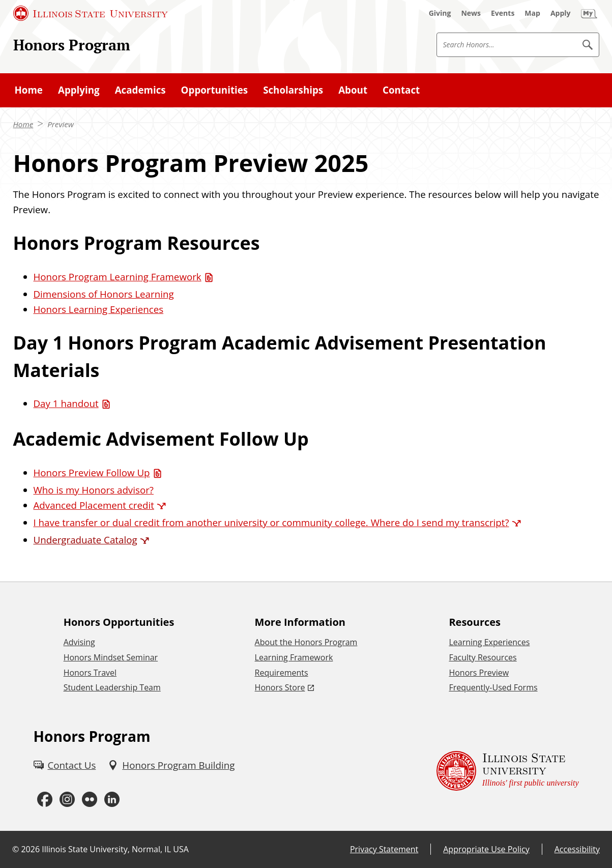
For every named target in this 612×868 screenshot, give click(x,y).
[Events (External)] (503, 13)
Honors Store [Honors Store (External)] (280, 687)
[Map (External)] (532, 13)
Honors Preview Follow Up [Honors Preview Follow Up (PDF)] (92, 472)
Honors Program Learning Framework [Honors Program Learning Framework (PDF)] (118, 277)
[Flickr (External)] (90, 800)
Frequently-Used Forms (493, 687)
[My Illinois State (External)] (589, 13)
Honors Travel (90, 673)
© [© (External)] (16, 849)
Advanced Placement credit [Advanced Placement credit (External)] (94, 505)
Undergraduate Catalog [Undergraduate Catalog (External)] (85, 540)
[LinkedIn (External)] (112, 800)
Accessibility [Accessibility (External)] (577, 849)
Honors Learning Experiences (99, 309)
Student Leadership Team (112, 687)
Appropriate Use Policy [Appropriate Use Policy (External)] (486, 849)
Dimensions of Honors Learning (104, 294)
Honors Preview (479, 673)
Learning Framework (294, 657)
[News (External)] (471, 13)
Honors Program (72, 45)
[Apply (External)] (561, 13)
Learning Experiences (489, 642)
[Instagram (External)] (67, 800)
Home (23, 124)
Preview (61, 124)
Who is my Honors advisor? (94, 490)
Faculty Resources (483, 657)
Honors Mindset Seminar (111, 657)
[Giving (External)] (440, 13)
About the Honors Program (306, 642)
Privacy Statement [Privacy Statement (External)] (384, 849)
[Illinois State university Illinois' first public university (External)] (508, 771)
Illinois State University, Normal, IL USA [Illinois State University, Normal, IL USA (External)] (115, 849)
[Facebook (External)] (45, 800)
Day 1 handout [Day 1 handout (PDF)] (66, 403)
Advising (79, 642)
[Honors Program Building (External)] (171, 765)
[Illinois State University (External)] (91, 13)
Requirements (282, 673)
